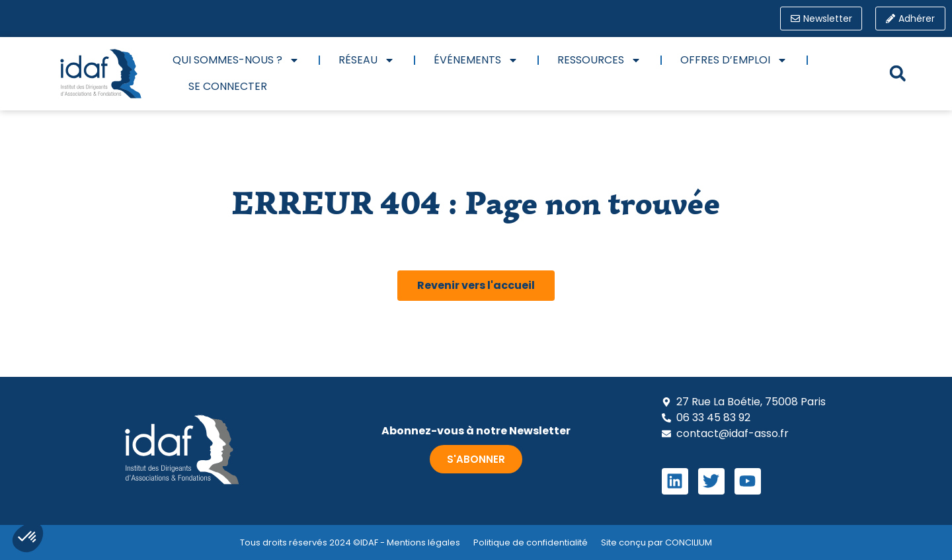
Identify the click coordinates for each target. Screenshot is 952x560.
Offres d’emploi (734, 60)
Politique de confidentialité (531, 542)
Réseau (367, 60)
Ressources (599, 60)
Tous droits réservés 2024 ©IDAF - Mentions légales (350, 542)
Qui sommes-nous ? (236, 60)
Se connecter (228, 86)
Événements (476, 60)
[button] (897, 74)
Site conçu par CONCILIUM (656, 542)
